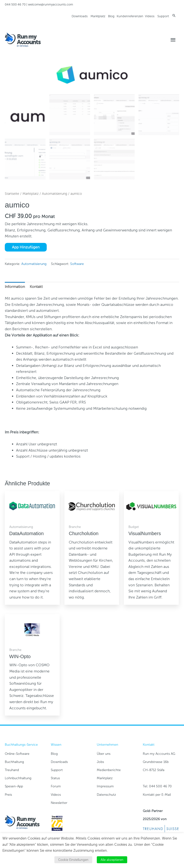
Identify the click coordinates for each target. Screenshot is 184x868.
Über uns (104, 754)
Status (55, 778)
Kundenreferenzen (130, 16)
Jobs (100, 762)
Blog (111, 16)
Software (77, 264)
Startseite (12, 194)
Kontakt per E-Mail (157, 795)
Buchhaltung (14, 762)
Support (163, 16)
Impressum (105, 786)
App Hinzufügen (26, 247)
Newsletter (59, 803)
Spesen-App (14, 786)
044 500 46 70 (15, 4)
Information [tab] (15, 287)
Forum (56, 786)
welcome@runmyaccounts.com (51, 4)
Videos (150, 16)
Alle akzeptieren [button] (112, 860)
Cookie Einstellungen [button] (73, 860)
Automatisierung (55, 194)
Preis (8, 795)
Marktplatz (98, 16)
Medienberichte (109, 770)
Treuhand (12, 770)
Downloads (80, 16)
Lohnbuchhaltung (18, 778)
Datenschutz (106, 795)
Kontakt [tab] (36, 287)
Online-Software (17, 754)
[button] (174, 15)
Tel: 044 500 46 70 (157, 786)
